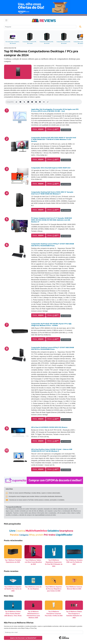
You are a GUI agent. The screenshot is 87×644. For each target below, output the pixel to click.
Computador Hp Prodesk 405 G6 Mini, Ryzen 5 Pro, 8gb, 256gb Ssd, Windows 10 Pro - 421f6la (51, 325)
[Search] (40, 27)
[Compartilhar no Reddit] (40, 102)
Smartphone (66, 531)
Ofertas (38, 129)
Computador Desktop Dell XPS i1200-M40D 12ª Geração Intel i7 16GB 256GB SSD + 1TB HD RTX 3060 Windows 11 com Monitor (54, 139)
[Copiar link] (48, 102)
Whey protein (36, 535)
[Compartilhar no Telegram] (32, 102)
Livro (12, 531)
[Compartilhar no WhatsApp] (16, 102)
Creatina (20, 531)
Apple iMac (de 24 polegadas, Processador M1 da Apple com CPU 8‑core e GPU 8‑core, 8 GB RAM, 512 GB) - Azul (55, 110)
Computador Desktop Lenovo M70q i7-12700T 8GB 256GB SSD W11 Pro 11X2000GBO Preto (53, 245)
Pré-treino (50, 535)
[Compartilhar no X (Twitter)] (24, 102)
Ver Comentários (66, 130)
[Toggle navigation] (6, 20)
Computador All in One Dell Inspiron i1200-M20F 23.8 (51, 168)
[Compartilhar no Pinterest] (36, 102)
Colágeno (24, 535)
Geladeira (53, 531)
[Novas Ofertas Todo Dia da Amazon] (43, 7)
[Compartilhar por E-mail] (44, 102)
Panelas (14, 535)
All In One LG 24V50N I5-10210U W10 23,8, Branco (49, 427)
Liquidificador (64, 535)
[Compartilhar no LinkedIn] (28, 102)
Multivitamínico (36, 531)
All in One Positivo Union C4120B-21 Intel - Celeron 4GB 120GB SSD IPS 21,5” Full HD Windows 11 (52, 450)
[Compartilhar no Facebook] (20, 102)
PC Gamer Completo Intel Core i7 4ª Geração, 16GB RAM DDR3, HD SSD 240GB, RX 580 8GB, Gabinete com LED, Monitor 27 (51, 220)
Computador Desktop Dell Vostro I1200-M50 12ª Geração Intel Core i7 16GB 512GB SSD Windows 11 (52, 193)
